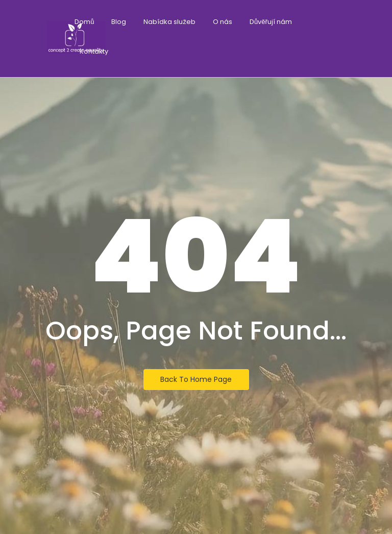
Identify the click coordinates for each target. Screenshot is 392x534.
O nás (223, 22)
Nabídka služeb (169, 22)
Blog (119, 22)
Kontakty (94, 51)
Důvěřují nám (271, 22)
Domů (84, 22)
